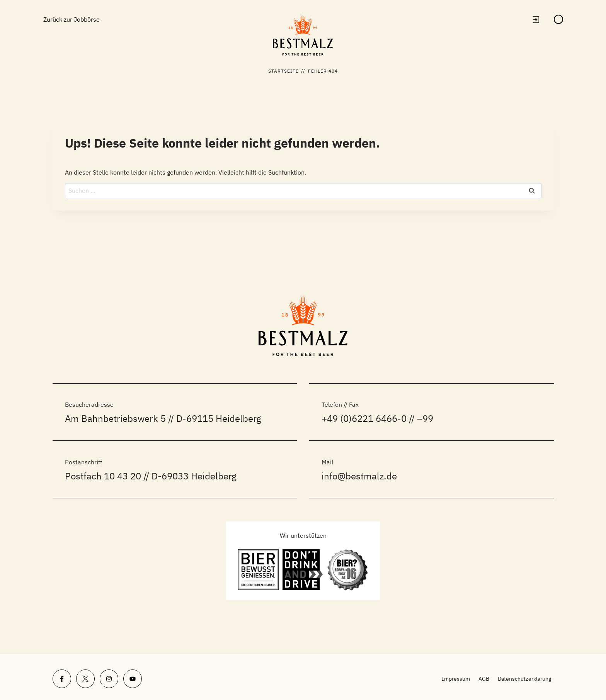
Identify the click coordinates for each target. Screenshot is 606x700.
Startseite (284, 71)
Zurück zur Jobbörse (71, 19)
